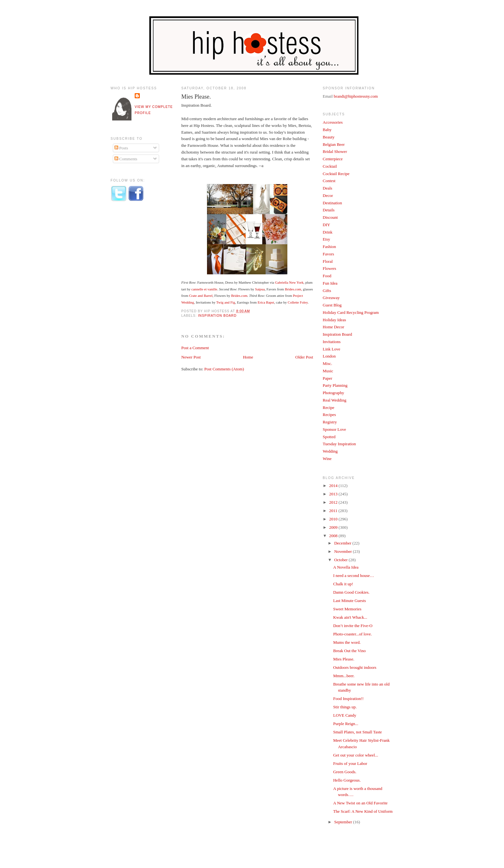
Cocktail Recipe (336, 174)
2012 (334, 502)
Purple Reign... (346, 724)
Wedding (330, 451)
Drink (328, 232)
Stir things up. (345, 707)
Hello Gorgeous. (347, 780)
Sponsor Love (334, 429)
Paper (328, 378)
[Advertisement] (136, 313)
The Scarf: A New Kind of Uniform (363, 811)
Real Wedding (334, 400)
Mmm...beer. (344, 676)
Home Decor (333, 327)
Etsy (326, 239)
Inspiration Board (217, 316)
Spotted (329, 437)
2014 (334, 486)
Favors (328, 254)
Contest (329, 181)
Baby (327, 130)
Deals (328, 188)
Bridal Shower (335, 151)
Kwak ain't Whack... (350, 617)
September (344, 822)
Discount (330, 217)
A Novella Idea (346, 567)
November (344, 551)
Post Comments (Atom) (224, 369)
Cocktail (330, 166)
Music (328, 371)
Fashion (329, 247)
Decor (328, 195)
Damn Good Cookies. (351, 592)
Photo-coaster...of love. (352, 634)
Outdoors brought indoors (355, 667)
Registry (330, 422)
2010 (334, 519)
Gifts (327, 291)
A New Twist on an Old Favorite (360, 803)
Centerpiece (333, 159)
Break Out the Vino (349, 651)
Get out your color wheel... (355, 755)
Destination (332, 203)
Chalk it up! (343, 584)
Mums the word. (347, 642)
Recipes (329, 415)
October (342, 560)
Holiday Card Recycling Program (351, 312)
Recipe (328, 407)
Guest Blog (332, 305)
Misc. (327, 363)
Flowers (329, 268)
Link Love (332, 349)
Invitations (332, 342)
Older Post (304, 357)
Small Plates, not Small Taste (357, 732)
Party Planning (335, 385)
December (343, 543)
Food (327, 276)
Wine (327, 459)
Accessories (333, 122)
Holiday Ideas (334, 320)
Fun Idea (330, 283)
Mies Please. (196, 97)
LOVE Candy (345, 715)
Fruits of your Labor (350, 763)
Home (248, 357)
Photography (333, 393)
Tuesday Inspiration (339, 444)
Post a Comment (195, 348)
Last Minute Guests (349, 601)
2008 (334, 536)
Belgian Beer (334, 144)
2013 (334, 494)
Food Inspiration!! (348, 699)
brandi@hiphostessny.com (356, 96)
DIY (326, 225)
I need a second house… (353, 576)
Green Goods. (345, 772)
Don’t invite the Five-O (353, 626)
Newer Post (191, 357)
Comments (126, 159)
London (329, 356)
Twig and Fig (226, 302)
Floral (328, 261)
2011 (334, 511)
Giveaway (331, 298)
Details (329, 210)
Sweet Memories (347, 609)
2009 (334, 527)
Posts (121, 148)
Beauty (329, 137)
